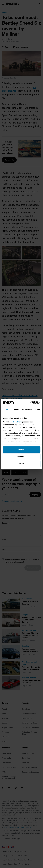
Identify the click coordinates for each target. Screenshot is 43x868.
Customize (22, 457)
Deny (21, 464)
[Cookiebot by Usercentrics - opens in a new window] (31, 403)
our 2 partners (16, 422)
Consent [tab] (6, 409)
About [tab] (38, 409)
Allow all (21, 449)
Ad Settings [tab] (27, 409)
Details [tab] (16, 409)
